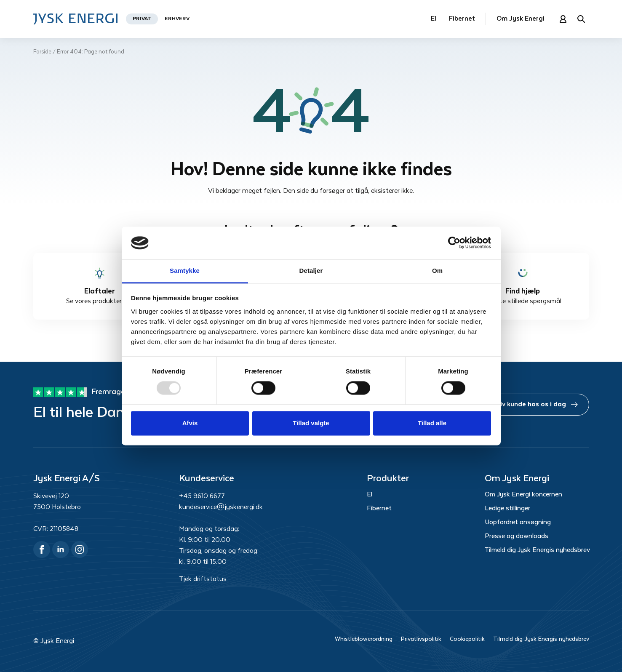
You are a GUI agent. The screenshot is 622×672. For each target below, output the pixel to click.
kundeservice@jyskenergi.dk (221, 507)
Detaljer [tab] (311, 271)
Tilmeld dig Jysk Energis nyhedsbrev (537, 550)
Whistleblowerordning (364, 639)
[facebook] (42, 549)
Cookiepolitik (467, 639)
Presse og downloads (517, 536)
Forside (42, 52)
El (434, 19)
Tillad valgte (311, 423)
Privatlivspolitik (421, 639)
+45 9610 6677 (202, 496)
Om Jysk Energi (521, 19)
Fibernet (462, 19)
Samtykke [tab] (185, 271)
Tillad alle (432, 423)
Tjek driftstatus (203, 579)
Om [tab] (437, 271)
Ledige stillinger (507, 509)
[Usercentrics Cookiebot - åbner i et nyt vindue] (454, 243)
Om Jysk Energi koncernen (523, 495)
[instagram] (80, 549)
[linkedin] (61, 549)
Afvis (190, 423)
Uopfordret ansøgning (518, 523)
